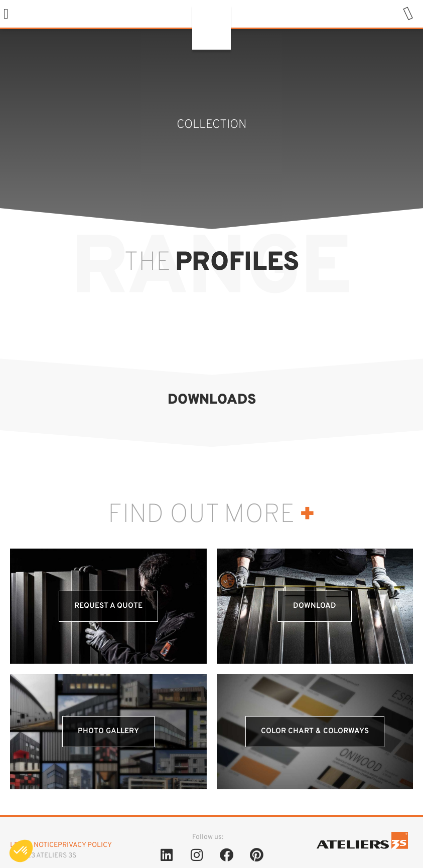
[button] (6, 14)
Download (315, 606)
